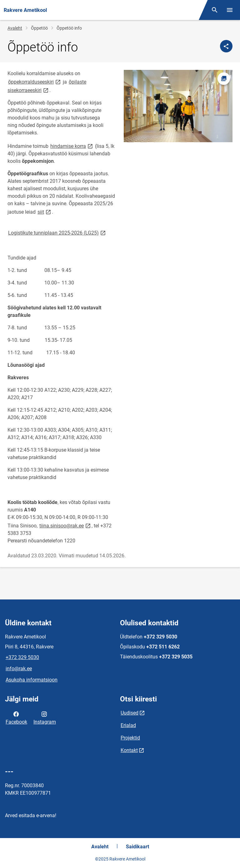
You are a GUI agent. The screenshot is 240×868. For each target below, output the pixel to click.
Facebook (16, 717)
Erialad (128, 725)
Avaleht (15, 28)
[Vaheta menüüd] (230, 10)
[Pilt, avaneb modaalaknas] (178, 106)
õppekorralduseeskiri (35, 82)
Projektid (130, 738)
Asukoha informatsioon (32, 680)
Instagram (45, 717)
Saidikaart (137, 847)
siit (45, 212)
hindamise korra (72, 146)
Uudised (130, 713)
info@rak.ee (19, 669)
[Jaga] (226, 46)
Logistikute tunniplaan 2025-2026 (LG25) (57, 233)
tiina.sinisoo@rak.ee (65, 525)
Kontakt (129, 750)
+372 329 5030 (22, 657)
